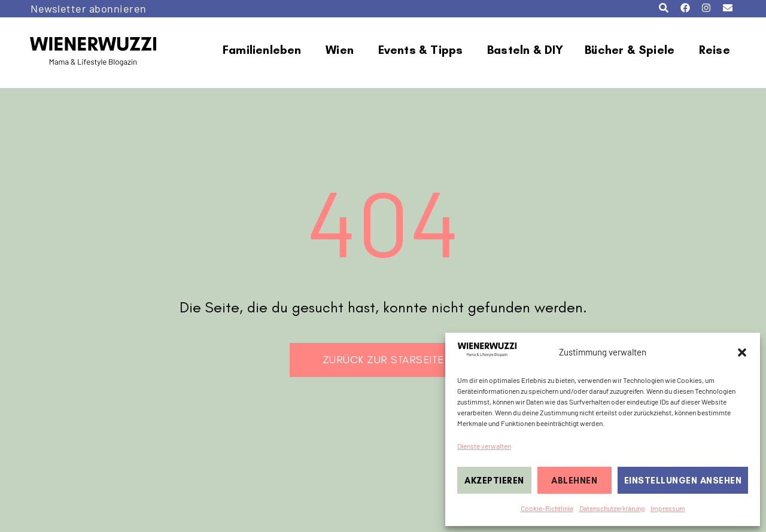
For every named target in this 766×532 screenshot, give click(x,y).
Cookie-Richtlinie (547, 508)
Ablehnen (574, 481)
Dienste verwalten (484, 446)
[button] (742, 352)
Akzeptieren (494, 481)
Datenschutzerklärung (612, 508)
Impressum (668, 508)
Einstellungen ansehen (683, 481)
